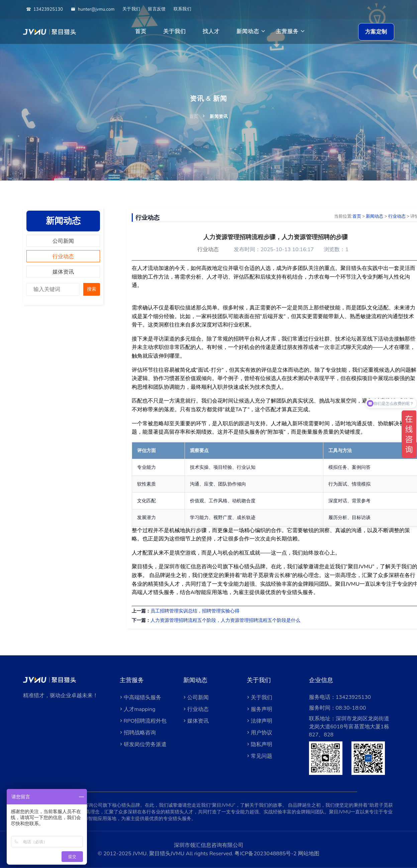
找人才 (211, 31)
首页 (141, 31)
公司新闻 (63, 241)
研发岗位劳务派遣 (142, 744)
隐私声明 (259, 744)
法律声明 (259, 721)
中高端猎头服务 (140, 698)
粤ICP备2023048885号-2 (265, 854)
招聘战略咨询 (137, 733)
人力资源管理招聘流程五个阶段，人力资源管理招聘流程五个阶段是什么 (225, 620)
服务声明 (259, 709)
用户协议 (259, 733)
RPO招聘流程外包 (143, 721)
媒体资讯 (63, 272)
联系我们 (182, 9)
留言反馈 (157, 9)
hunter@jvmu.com (93, 9)
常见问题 (259, 756)
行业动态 (63, 257)
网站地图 (308, 854)
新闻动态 (248, 31)
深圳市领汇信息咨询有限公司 (209, 845)
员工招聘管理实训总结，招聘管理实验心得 (195, 611)
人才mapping (137, 709)
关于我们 (131, 9)
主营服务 (287, 31)
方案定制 (376, 32)
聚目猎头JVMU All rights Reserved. (192, 854)
